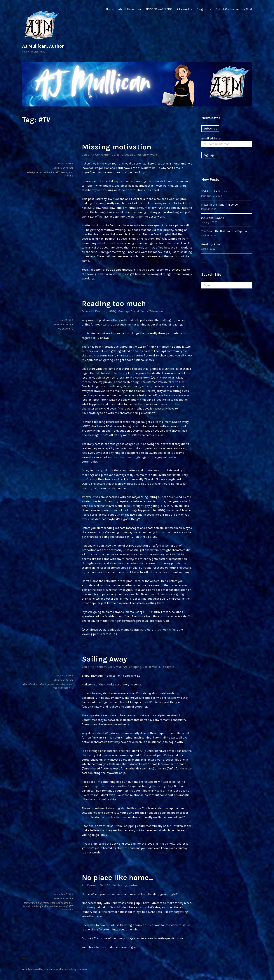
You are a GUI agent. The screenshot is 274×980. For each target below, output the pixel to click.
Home (110, 9)
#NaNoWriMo (51, 906)
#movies (61, 684)
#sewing (63, 906)
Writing (134, 885)
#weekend (67, 910)
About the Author (130, 9)
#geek (52, 684)
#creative (28, 906)
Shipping (135, 667)
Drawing (93, 885)
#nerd (69, 684)
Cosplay (130, 155)
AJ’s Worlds (185, 9)
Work (154, 155)
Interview (143, 155)
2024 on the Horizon (215, 191)
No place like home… (118, 877)
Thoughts (168, 667)
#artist (47, 903)
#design (31, 172)
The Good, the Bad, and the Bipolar (224, 231)
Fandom (101, 311)
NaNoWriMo (108, 885)
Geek (111, 667)
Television (156, 311)
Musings (123, 311)
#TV (57, 172)
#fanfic (43, 684)
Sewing (64, 172)
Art (84, 885)
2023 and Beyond (213, 218)
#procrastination (46, 172)
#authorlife (67, 903)
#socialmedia (61, 688)
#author (56, 903)
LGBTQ (112, 311)
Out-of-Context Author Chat (234, 9)
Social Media (139, 311)
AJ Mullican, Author (43, 46)
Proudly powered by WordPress (39, 969)
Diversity (88, 311)
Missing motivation (117, 147)
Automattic (83, 969)
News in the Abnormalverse (219, 205)
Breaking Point (211, 244)
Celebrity (88, 155)
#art (40, 903)
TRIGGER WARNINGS (159, 9)
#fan (25, 684)
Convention (103, 155)
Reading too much (114, 303)
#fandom (63, 329)
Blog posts (204, 9)
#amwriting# (30, 903)
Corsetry (117, 155)
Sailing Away (104, 659)
